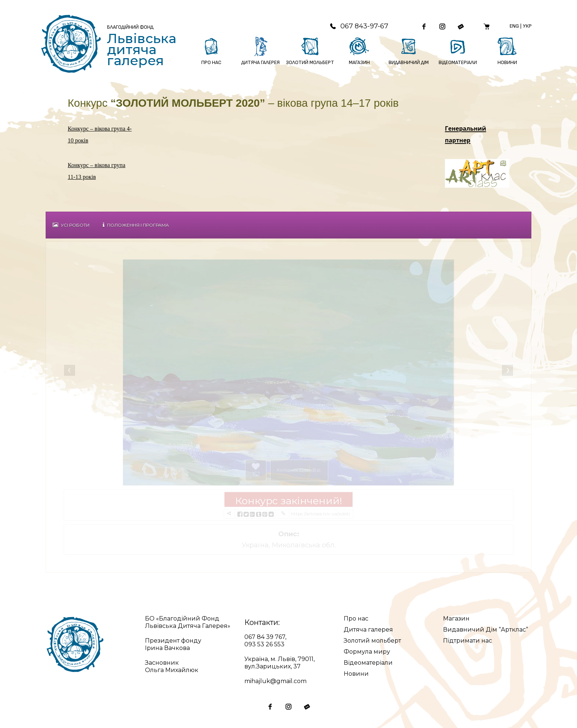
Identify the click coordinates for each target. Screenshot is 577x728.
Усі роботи (71, 225)
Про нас (356, 619)
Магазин (456, 619)
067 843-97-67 (359, 26)
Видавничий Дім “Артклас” (486, 630)
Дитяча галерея (368, 630)
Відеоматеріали (368, 663)
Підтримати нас (468, 641)
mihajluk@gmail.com (275, 681)
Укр (527, 26)
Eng (514, 26)
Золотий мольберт (372, 641)
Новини (356, 674)
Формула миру (367, 652)
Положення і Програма (136, 225)
